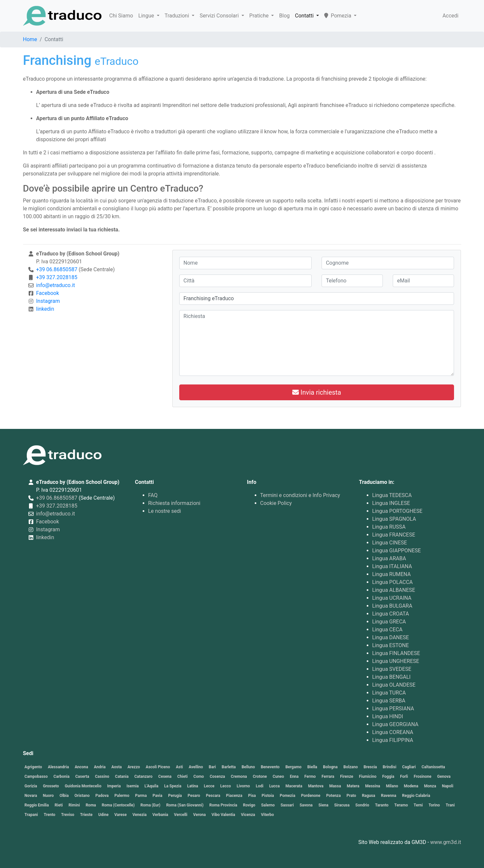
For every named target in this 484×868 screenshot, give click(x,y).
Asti (179, 767)
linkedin (45, 309)
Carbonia (61, 776)
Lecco (225, 786)
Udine (103, 815)
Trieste (86, 815)
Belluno (248, 767)
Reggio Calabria (416, 796)
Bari (213, 767)
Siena (323, 805)
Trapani (31, 815)
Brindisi (390, 767)
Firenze (347, 776)
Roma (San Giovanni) (185, 805)
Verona (199, 815)
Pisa (252, 796)
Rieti (59, 805)
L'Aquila (152, 786)
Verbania (160, 815)
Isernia (133, 786)
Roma (91, 805)
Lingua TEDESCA (392, 495)
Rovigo (249, 805)
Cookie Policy (276, 503)
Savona (306, 805)
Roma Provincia (223, 805)
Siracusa (342, 805)
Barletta (229, 767)
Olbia (64, 796)
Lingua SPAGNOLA (394, 519)
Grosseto (51, 786)
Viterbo (267, 815)
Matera (353, 786)
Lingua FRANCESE (394, 535)
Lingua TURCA (389, 693)
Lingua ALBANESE (394, 590)
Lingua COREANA (393, 732)
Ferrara (328, 776)
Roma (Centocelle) (118, 805)
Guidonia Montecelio (83, 786)
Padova (102, 796)
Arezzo (134, 767)
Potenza (333, 796)
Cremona (239, 776)
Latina (193, 786)
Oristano (82, 796)
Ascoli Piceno (158, 767)
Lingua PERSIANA (393, 709)
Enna (294, 776)
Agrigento (33, 767)
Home (30, 39)
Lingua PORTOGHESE (398, 511)
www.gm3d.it (446, 842)
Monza (430, 786)
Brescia (370, 767)
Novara (31, 796)
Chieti (182, 776)
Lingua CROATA (391, 614)
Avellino (196, 767)
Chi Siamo (121, 16)
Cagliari (409, 767)
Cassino (102, 776)
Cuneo (278, 776)
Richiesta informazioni (174, 503)
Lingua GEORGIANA (396, 724)
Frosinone (423, 776)
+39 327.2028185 (57, 277)
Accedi (451, 16)
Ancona (82, 767)
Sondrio (362, 805)
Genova (444, 776)
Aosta (116, 767)
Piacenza (234, 796)
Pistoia (268, 796)
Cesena (165, 776)
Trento (50, 815)
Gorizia (31, 786)
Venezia (140, 815)
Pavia (157, 796)
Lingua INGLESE (391, 503)
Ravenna (388, 796)
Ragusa (368, 796)
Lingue (147, 16)
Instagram (48, 301)
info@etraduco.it (56, 285)
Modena (411, 786)
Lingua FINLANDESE (396, 653)
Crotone (260, 776)
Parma (141, 796)
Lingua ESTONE (391, 645)
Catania (122, 776)
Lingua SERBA (389, 701)
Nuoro (48, 796)
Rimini (74, 805)
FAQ (153, 495)
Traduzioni (178, 16)
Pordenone (311, 796)
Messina (373, 786)
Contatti (305, 16)
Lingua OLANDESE (394, 685)
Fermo (310, 776)
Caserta (82, 776)
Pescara (213, 796)
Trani (450, 805)
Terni (418, 805)
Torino (434, 805)
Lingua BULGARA (392, 606)
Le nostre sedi (165, 511)
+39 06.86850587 (57, 269)
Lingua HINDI (388, 716)
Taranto (382, 805)
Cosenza (217, 776)
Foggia (388, 776)
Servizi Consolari (220, 16)
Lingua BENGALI (392, 677)
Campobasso (36, 776)
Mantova (316, 786)
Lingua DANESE (391, 637)
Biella (312, 767)
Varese (120, 815)
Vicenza (248, 815)
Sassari (287, 805)
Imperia (114, 786)
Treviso (68, 815)
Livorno (243, 786)
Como (199, 776)
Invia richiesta (317, 392)
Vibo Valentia (223, 815)
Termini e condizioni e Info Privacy (300, 495)
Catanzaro (143, 776)
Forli (404, 776)
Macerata (294, 786)
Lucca (274, 786)
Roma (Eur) (150, 805)
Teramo (401, 805)
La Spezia (173, 786)
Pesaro (194, 796)
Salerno (268, 805)
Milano (392, 786)
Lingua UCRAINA (392, 598)
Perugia (175, 796)
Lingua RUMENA (392, 574)
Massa (335, 786)
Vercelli (181, 815)
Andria (100, 767)
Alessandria (58, 767)
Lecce (209, 786)
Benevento (270, 767)
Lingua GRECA (389, 622)
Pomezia (338, 16)
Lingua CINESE (390, 543)
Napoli (448, 786)
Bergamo (293, 767)
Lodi (259, 786)
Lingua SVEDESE (392, 669)
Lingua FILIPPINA (393, 740)
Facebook (48, 293)
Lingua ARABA (389, 558)
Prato (351, 796)
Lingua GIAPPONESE (397, 551)
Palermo (122, 796)
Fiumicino (368, 776)
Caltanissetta (433, 767)
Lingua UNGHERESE (396, 661)
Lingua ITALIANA (392, 566)
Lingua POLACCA (393, 582)
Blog (284, 16)
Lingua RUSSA (389, 527)
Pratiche (260, 16)
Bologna (330, 767)
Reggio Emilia (37, 805)
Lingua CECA (387, 630)
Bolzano (351, 767)
